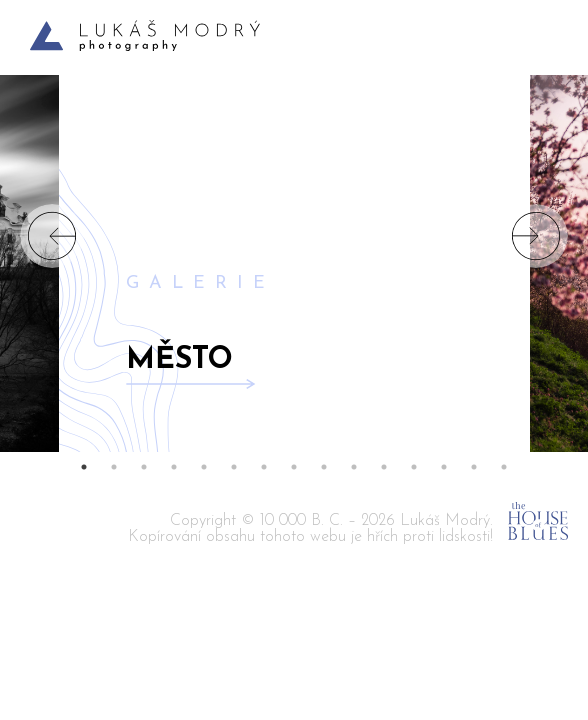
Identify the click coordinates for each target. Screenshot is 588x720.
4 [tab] (174, 467)
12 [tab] (414, 467)
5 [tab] (204, 467)
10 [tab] (354, 467)
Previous (52, 236)
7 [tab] (264, 467)
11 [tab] (384, 467)
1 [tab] (84, 467)
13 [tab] (444, 467)
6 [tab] (234, 467)
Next (536, 236)
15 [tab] (504, 467)
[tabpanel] (294, 236)
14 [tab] (474, 467)
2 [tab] (114, 467)
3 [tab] (144, 467)
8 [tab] (294, 467)
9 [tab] (324, 467)
